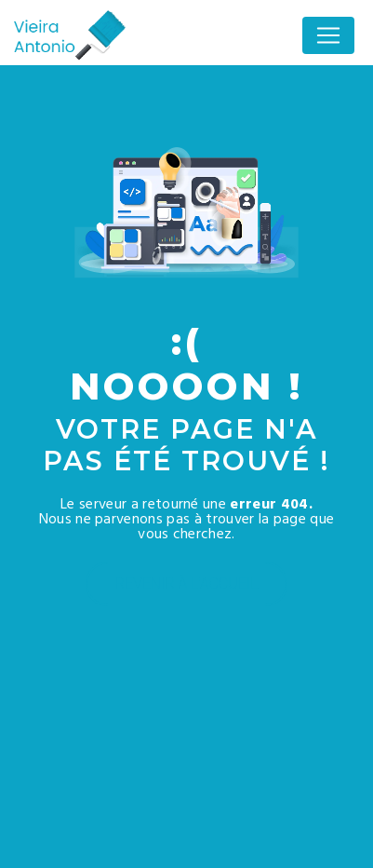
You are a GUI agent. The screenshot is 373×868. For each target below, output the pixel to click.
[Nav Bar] (328, 35)
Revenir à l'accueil (187, 583)
